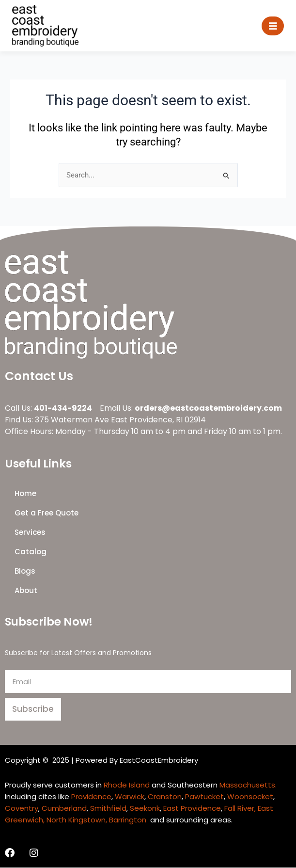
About (26, 591)
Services (30, 532)
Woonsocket (250, 796)
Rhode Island (127, 785)
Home (25, 494)
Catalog (31, 552)
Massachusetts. (248, 785)
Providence (91, 796)
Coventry (22, 808)
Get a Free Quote (47, 513)
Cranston (165, 796)
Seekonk (145, 808)
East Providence (192, 808)
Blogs (25, 571)
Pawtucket (204, 796)
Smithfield (108, 808)
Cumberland (64, 808)
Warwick (130, 796)
